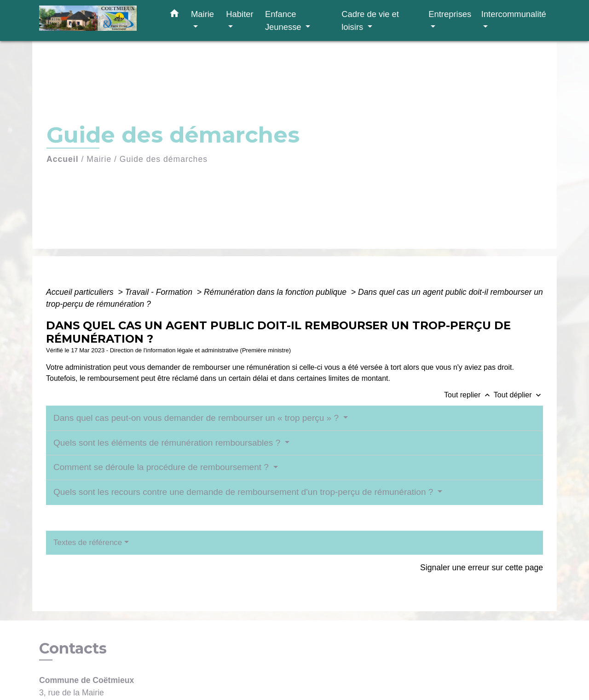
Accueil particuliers (81, 292)
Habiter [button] (240, 14)
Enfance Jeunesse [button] (284, 20)
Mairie (99, 159)
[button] (174, 15)
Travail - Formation (160, 292)
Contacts (73, 648)
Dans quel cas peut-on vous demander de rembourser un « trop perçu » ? (197, 418)
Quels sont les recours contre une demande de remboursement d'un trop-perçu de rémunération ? (245, 492)
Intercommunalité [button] (514, 14)
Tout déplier (518, 395)
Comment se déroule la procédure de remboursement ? (162, 467)
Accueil (63, 159)
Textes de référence (88, 542)
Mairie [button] (202, 14)
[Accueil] (97, 20)
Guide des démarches (164, 159)
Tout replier (469, 395)
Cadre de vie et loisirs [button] (370, 20)
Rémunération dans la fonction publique (276, 292)
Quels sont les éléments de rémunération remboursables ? (168, 443)
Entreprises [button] (450, 14)
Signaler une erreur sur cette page (482, 568)
